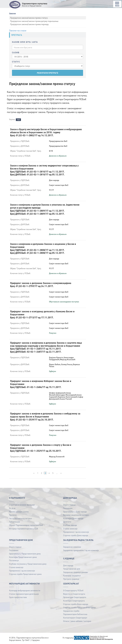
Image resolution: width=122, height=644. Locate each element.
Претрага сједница (71, 579)
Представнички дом (72, 569)
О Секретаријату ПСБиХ (73, 590)
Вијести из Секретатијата (74, 594)
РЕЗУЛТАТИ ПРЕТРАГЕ (48, 73)
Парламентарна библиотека (75, 614)
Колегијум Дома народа (73, 518)
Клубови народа (70, 525)
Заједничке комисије (72, 547)
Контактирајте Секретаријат (75, 618)
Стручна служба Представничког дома (25, 574)
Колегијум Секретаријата (74, 601)
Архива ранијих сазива (19, 512)
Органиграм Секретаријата (75, 597)
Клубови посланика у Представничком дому (28, 564)
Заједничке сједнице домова (75, 572)
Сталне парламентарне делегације (24, 594)
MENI (117, 4)
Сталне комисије (70, 529)
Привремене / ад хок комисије (76, 532)
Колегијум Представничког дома (23, 557)
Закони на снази (18, 30)
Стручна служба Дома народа (76, 535)
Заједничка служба (71, 611)
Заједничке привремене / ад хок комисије (81, 550)
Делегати (67, 522)
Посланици (14, 560)
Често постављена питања (20, 518)
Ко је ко (12, 508)
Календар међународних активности (25, 590)
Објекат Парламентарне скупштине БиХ (26, 525)
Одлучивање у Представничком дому (25, 554)
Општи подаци (69, 505)
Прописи (13, 515)
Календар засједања (72, 575)
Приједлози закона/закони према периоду (29, 24)
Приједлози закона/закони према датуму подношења (34, 21)
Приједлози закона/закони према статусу (29, 18)
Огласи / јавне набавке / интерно (77, 621)
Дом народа (68, 565)
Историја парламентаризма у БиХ (24, 529)
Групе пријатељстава (18, 597)
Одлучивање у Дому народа (75, 512)
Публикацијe (15, 522)
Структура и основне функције (22, 505)
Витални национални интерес (76, 515)
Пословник (68, 508)
